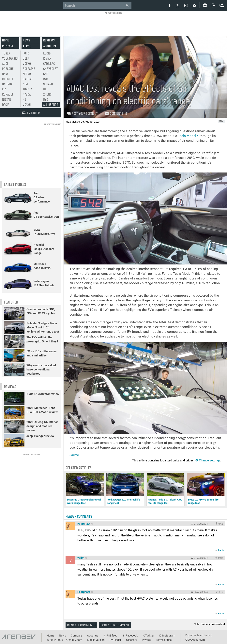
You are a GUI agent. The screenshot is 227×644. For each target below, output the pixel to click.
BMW (5, 74)
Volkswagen (10, 58)
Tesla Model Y (188, 136)
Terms (27, 46)
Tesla (6, 53)
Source (74, 455)
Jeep (26, 58)
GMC (46, 74)
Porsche (8, 68)
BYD (46, 99)
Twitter (150, 636)
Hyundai (8, 84)
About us (50, 46)
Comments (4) (116, 113)
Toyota (27, 89)
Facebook (132, 636)
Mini (25, 84)
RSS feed (112, 636)
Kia (4, 89)
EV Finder (115, 640)
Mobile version (96, 640)
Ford (26, 53)
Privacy (146, 640)
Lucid (47, 53)
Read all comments (81, 625)
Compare (8, 46)
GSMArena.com (195, 640)
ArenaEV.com (74, 640)
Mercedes (9, 79)
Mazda (27, 94)
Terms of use (164, 640)
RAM (46, 79)
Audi (5, 63)
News (26, 40)
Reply (221, 550)
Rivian (47, 58)
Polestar (29, 68)
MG (24, 99)
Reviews (49, 40)
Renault (8, 94)
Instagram (169, 636)
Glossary (132, 640)
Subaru (48, 84)
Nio (45, 89)
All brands (51, 104)
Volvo (27, 63)
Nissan (7, 99)
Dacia (6, 104)
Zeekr (27, 74)
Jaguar (28, 79)
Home (6, 40)
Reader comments (79, 516)
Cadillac (49, 63)
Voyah (27, 104)
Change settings (208, 460)
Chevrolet (51, 68)
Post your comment (82, 113)
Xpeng (47, 94)
